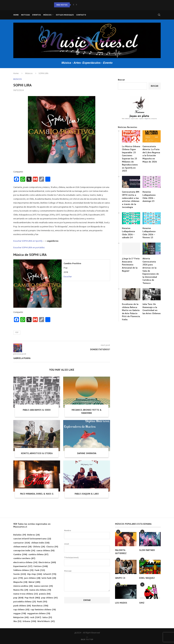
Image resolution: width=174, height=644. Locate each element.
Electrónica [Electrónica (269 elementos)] (47, 563)
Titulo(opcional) (87, 561)
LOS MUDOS (121, 603)
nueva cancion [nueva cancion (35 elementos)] (43, 586)
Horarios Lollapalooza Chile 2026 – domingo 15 (149, 196)
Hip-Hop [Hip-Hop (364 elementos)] (35, 574)
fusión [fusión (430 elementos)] (20, 574)
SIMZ (142, 603)
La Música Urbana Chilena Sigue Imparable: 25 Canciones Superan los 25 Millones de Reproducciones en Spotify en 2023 (131, 159)
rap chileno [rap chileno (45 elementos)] (21, 610)
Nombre (87, 534)
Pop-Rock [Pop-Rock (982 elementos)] (32, 598)
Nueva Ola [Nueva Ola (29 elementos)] (21, 590)
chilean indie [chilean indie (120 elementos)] (40, 543)
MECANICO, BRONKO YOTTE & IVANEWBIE (87, 411)
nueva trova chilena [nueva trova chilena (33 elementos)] (26, 594)
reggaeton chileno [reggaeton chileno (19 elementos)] (39, 614)
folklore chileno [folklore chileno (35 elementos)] (23, 570)
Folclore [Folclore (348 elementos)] (41, 566)
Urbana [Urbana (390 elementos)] (29, 621)
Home (16, 15)
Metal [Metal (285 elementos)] (34, 582)
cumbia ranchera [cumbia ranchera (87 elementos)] (24, 558)
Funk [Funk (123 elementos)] (40, 570)
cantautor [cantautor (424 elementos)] (22, 543)
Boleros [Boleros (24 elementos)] (33, 535)
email (87, 548)
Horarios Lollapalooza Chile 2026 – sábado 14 (128, 233)
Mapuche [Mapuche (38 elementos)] (20, 582)
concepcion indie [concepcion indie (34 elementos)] (24, 551)
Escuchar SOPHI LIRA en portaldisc (29, 248)
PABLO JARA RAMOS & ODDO (37, 410)
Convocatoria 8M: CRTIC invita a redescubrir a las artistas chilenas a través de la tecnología (131, 199)
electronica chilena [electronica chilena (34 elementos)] (25, 563)
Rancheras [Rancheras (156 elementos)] (40, 606)
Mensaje (87, 573)
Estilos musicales (65, 15)
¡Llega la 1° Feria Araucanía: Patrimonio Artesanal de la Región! (131, 265)
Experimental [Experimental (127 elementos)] (23, 566)
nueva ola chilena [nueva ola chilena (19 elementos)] (40, 590)
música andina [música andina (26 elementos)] (23, 586)
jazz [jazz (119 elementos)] (18, 578)
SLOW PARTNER (147, 550)
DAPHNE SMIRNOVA (87, 453)
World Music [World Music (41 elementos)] (46, 621)
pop (17, 333)
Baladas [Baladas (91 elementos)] (20, 535)
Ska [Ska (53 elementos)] (17, 621)
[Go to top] (87, 640)
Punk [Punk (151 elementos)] (42, 602)
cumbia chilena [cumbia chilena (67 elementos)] (38, 555)
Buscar (121, 80)
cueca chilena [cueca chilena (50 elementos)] (45, 551)
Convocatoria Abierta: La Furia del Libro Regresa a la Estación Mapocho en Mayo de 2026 (151, 154)
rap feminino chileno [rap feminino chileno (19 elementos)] (43, 610)
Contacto (81, 15)
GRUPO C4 (120, 578)
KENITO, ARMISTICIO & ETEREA (37, 453)
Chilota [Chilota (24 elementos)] (39, 547)
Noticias (25, 15)
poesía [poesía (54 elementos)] (45, 594)
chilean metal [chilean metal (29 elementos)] (22, 547)
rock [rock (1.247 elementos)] (35, 618)
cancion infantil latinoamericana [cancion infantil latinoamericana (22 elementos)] (32, 539)
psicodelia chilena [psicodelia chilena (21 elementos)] (25, 602)
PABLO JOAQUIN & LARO (87, 494)
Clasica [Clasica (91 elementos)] (52, 547)
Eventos (37, 15)
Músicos (47, 15)
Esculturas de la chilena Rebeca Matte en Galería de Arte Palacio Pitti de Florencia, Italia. (131, 312)
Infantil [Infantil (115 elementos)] (50, 574)
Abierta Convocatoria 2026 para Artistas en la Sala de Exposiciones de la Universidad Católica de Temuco (151, 271)
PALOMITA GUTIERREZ (121, 552)
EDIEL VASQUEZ (147, 578)
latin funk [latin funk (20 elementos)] (49, 578)
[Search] (159, 15)
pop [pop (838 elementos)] (18, 598)
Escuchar (68, 277)
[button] (74, 5)
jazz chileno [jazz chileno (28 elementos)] (32, 578)
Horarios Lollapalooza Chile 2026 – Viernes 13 (149, 233)
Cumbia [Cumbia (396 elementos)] (20, 555)
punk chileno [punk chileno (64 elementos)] (22, 606)
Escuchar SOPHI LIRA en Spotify (28, 241)
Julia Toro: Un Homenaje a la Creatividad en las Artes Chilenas (152, 309)
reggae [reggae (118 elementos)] (20, 614)
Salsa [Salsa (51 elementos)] (47, 618)
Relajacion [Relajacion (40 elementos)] (21, 618)
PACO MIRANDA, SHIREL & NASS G (37, 494)
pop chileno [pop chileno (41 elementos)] (49, 598)
